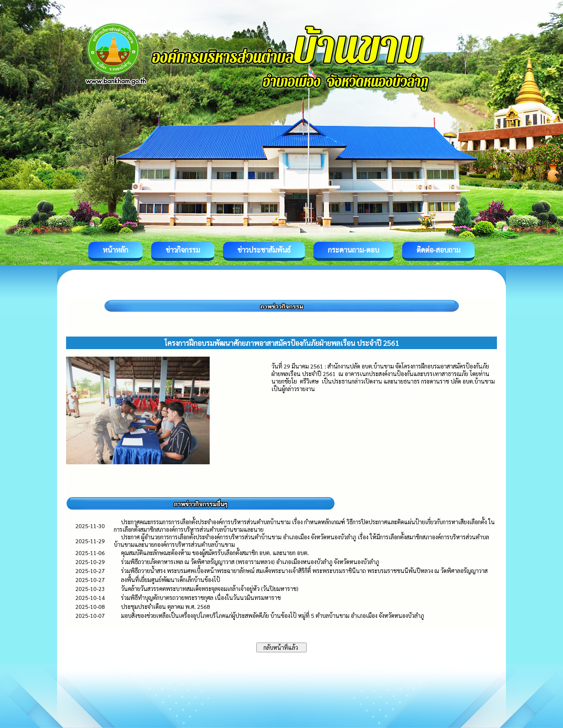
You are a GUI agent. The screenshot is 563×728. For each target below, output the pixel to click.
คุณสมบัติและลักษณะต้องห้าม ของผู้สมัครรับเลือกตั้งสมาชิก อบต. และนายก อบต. (215, 553)
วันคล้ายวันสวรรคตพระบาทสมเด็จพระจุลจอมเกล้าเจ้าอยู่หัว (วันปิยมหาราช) (210, 589)
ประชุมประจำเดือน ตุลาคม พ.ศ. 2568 (166, 607)
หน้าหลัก (115, 250)
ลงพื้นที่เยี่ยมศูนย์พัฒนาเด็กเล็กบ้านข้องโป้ (171, 580)
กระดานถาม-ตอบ (353, 250)
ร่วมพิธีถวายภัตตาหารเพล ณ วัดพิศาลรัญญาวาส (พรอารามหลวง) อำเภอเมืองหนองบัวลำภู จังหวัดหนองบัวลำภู (250, 562)
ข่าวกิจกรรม (183, 250)
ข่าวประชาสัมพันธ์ (264, 250)
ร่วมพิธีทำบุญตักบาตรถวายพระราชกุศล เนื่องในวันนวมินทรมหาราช (201, 598)
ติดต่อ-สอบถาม (438, 250)
